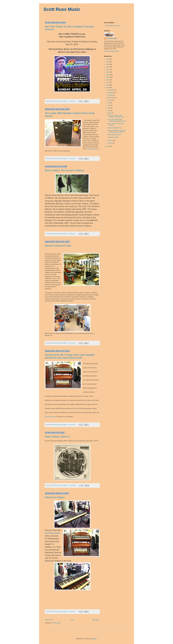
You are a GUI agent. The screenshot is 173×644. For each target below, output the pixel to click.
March (110, 113)
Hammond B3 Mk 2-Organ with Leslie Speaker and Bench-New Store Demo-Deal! (70, 356)
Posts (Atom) (57, 623)
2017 (108, 82)
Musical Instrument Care (58, 246)
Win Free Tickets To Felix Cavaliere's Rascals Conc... (116, 116)
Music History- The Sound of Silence (64, 170)
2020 (108, 75)
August (110, 100)
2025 (108, 62)
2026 (108, 59)
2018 (108, 80)
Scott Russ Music (62, 9)
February (111, 140)
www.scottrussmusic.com (113, 26)
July (109, 103)
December (111, 90)
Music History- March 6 (57, 437)
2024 (108, 64)
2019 (108, 77)
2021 (108, 72)
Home (72, 620)
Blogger (94, 639)
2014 (108, 146)
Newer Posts (49, 620)
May (109, 108)
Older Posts (95, 620)
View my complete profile (111, 51)
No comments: (72, 101)
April (109, 111)
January (110, 143)
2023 (108, 67)
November (111, 92)
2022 (108, 70)
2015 (108, 88)
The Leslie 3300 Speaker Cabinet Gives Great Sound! (117, 120)
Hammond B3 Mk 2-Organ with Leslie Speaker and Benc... (117, 131)
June (109, 105)
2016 (108, 85)
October (110, 95)
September (111, 98)
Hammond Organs (55, 497)
